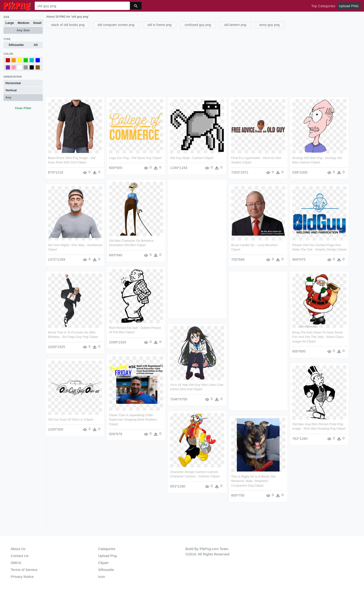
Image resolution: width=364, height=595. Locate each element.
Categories (107, 549)
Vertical (11, 90)
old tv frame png (159, 25)
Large (10, 23)
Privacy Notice (22, 577)
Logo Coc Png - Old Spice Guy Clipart (135, 158)
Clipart (103, 563)
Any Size (23, 30)
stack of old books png (68, 25)
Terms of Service (24, 570)
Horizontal (13, 83)
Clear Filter (23, 108)
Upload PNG (349, 6)
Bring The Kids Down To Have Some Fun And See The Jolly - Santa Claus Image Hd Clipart (318, 337)
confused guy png (198, 25)
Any (8, 97)
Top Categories (323, 6)
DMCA (16, 563)
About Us (18, 549)
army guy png (270, 25)
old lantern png (235, 25)
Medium (23, 23)
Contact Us (20, 556)
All (36, 45)
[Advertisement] (185, 62)
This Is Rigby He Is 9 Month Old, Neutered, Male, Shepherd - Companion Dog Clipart (254, 481)
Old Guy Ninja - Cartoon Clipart (192, 158)
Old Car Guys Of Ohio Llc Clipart (71, 419)
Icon (101, 577)
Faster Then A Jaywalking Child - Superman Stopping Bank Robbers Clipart (133, 420)
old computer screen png (116, 25)
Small (37, 23)
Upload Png (107, 556)
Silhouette (16, 45)
